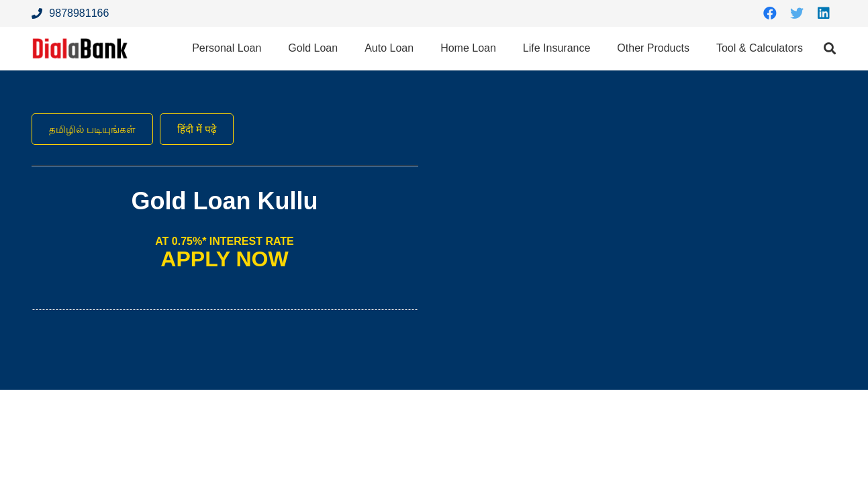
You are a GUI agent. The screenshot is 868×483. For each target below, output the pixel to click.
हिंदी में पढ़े (203, 129)
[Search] (830, 49)
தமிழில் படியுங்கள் (95, 129)
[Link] (83, 49)
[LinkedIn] (824, 13)
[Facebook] (770, 13)
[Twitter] (797, 13)
